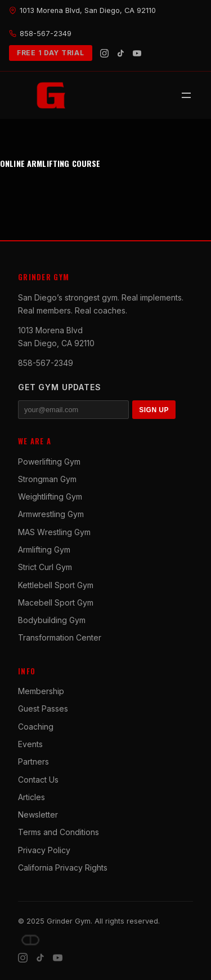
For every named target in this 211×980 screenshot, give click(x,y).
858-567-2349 (46, 363)
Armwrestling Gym (51, 514)
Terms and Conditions (59, 832)
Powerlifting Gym (49, 462)
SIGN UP (154, 410)
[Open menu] (186, 95)
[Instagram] (104, 53)
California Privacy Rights (63, 868)
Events (30, 744)
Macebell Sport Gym (56, 602)
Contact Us (38, 780)
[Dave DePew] (30, 940)
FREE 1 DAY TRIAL (51, 53)
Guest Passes (43, 708)
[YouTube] (137, 53)
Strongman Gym (47, 479)
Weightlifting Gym (50, 496)
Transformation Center (60, 637)
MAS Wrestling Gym (54, 532)
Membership (41, 691)
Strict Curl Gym (45, 567)
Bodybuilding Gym (52, 620)
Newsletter (38, 815)
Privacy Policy (44, 850)
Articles (32, 797)
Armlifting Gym (44, 549)
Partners (33, 762)
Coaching (36, 727)
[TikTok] (121, 53)
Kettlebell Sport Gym (56, 585)
